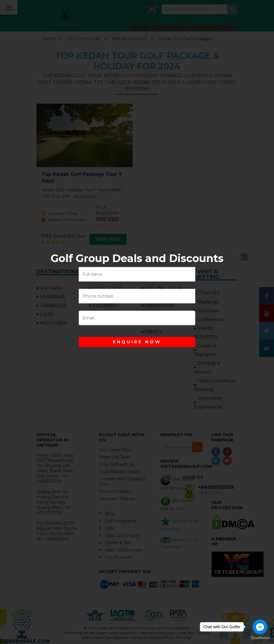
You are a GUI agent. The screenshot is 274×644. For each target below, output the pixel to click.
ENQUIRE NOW (137, 342)
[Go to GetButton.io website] (260, 638)
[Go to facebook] (260, 627)
